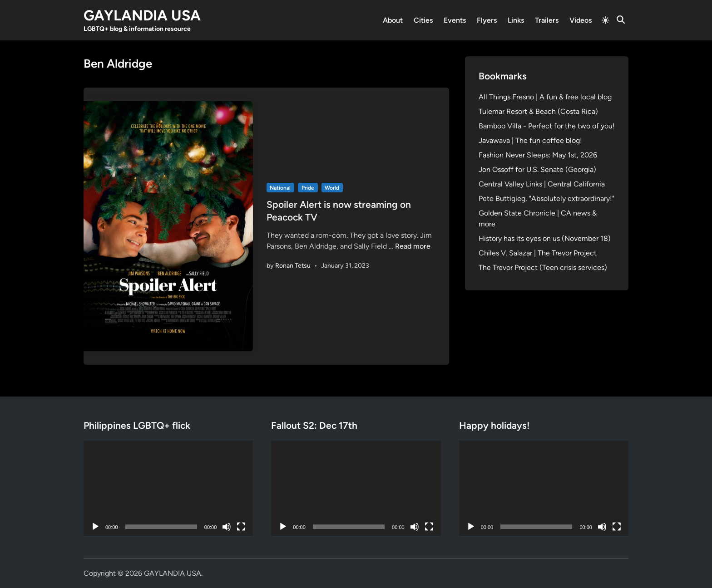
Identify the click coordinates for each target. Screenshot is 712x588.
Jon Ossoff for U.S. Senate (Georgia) (537, 169)
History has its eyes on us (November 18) (545, 238)
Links (516, 20)
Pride (308, 188)
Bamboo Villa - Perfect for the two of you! (547, 126)
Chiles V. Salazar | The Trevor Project (538, 253)
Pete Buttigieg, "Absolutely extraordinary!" (546, 198)
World (332, 188)
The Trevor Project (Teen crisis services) (543, 267)
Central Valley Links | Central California (542, 184)
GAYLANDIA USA (142, 15)
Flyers (487, 20)
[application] (168, 488)
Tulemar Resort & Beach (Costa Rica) (538, 111)
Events (455, 20)
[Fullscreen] (241, 527)
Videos (581, 20)
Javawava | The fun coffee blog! (530, 140)
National (280, 188)
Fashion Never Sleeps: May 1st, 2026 (538, 155)
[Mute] (227, 527)
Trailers (547, 20)
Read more (413, 246)
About (393, 20)
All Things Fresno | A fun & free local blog (545, 97)
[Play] (95, 527)
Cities (423, 20)
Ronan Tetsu (293, 266)
